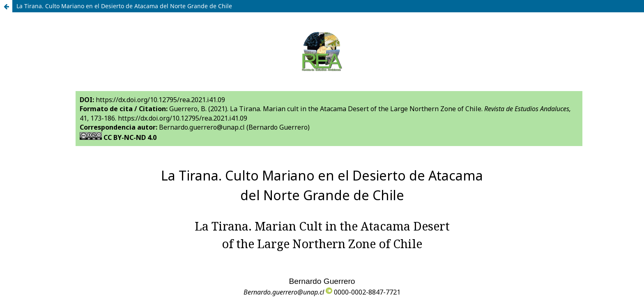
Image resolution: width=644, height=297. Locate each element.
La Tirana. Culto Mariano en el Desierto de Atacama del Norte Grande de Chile (124, 6)
